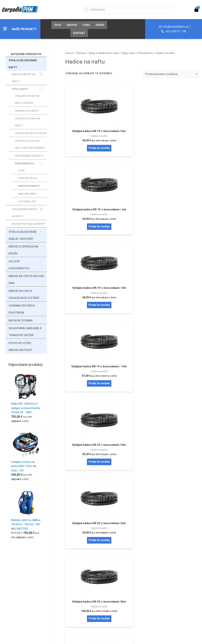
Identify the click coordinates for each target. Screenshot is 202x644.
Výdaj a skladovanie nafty (104, 53)
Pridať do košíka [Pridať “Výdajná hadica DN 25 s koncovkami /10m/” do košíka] (132, 330)
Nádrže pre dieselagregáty (29, 224)
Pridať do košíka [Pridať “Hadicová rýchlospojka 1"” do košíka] (177, 417)
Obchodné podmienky (72, 599)
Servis (100, 25)
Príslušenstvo (24, 163)
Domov (70, 53)
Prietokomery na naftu (29, 156)
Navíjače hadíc (27, 194)
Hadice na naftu (29, 186)
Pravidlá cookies (118, 587)
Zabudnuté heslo (19, 593)
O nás (86, 25)
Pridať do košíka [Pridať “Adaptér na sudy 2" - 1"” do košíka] (132, 500)
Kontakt (79, 33)
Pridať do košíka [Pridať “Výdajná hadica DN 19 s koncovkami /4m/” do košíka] (86, 156)
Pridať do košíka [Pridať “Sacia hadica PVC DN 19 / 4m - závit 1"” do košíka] (86, 417)
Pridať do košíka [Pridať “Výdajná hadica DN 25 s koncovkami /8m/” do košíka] (86, 330)
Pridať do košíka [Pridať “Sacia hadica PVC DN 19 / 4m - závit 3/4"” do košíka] (132, 417)
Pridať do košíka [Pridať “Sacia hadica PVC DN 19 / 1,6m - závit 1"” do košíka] (177, 330)
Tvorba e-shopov (123, 640)
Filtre (21, 170)
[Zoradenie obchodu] (170, 74)
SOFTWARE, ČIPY (27, 201)
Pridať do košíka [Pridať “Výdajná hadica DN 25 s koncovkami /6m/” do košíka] (177, 243)
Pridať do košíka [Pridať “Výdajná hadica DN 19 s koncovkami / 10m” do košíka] (86, 243)
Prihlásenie (16, 587)
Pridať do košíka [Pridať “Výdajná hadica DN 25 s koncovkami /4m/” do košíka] (132, 243)
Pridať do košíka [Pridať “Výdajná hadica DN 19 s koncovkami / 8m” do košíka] (177, 156)
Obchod (72, 25)
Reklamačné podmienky (73, 605)
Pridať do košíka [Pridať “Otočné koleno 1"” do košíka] (86, 500)
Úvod (58, 25)
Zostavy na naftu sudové (31, 133)
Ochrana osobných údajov (124, 593)
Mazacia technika (21, 321)
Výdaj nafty (20, 89)
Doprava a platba (69, 593)
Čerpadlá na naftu (27, 111)
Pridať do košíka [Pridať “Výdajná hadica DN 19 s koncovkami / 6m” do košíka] (132, 156)
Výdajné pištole (28, 178)
